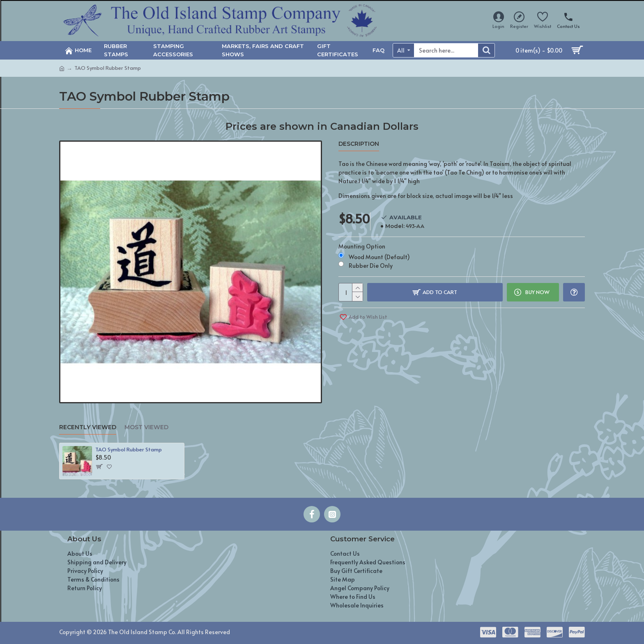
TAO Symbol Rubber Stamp (129, 450)
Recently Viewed (88, 427)
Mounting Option (362, 246)
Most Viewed (146, 427)
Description (359, 144)
